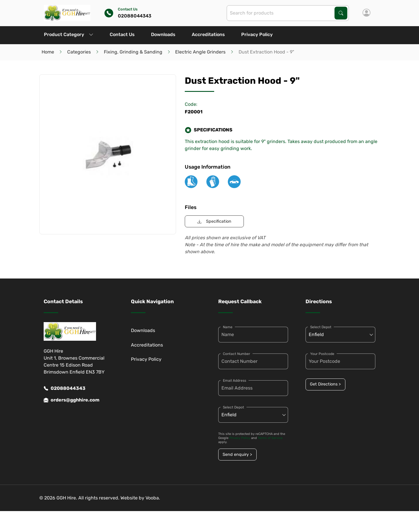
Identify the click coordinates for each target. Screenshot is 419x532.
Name (228, 327)
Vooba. (153, 498)
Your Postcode (322, 354)
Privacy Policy (257, 34)
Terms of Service (270, 438)
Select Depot (234, 407)
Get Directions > (325, 384)
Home (48, 52)
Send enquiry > (237, 455)
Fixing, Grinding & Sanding (133, 52)
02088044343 (65, 388)
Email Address (235, 381)
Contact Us (122, 34)
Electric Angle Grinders (200, 52)
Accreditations (208, 34)
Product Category (69, 34)
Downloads (163, 34)
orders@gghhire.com (72, 400)
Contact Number (237, 354)
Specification (214, 221)
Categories (79, 52)
